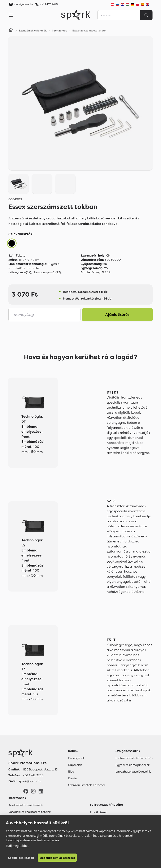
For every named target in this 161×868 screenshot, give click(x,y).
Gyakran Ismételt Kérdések (87, 785)
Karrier (73, 778)
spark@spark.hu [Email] (30, 781)
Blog (71, 772)
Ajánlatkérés (117, 315)
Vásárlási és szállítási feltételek (30, 812)
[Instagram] (33, 791)
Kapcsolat (75, 765)
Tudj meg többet (17, 846)
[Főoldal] (33, 753)
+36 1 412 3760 (49, 4)
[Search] (146, 15)
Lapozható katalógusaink (133, 772)
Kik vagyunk (76, 758)
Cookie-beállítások (21, 858)
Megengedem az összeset (57, 858)
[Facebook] (26, 791)
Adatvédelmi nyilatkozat (25, 805)
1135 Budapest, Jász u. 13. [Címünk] (40, 769)
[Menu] (11, 15)
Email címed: (99, 812)
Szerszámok (60, 31)
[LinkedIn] (41, 791)
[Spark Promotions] (76, 15)
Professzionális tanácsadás (134, 758)
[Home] (11, 31)
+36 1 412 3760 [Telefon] (33, 775)
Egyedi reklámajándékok (133, 765)
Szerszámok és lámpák (33, 31)
